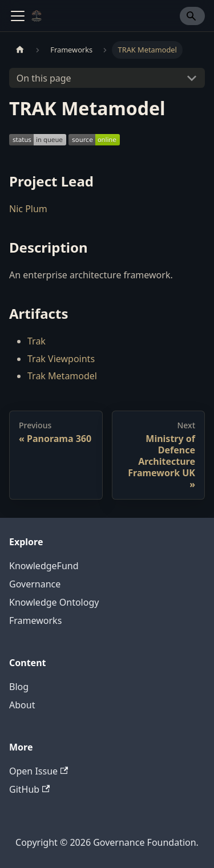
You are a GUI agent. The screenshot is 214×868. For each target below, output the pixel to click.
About (22, 705)
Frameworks (35, 620)
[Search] (192, 16)
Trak (37, 341)
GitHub (29, 789)
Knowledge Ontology (54, 602)
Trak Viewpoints (61, 359)
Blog (19, 687)
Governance (35, 584)
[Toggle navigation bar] (18, 16)
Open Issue (39, 771)
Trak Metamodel (62, 376)
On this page (44, 78)
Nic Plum (28, 209)
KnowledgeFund (44, 566)
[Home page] (20, 50)
